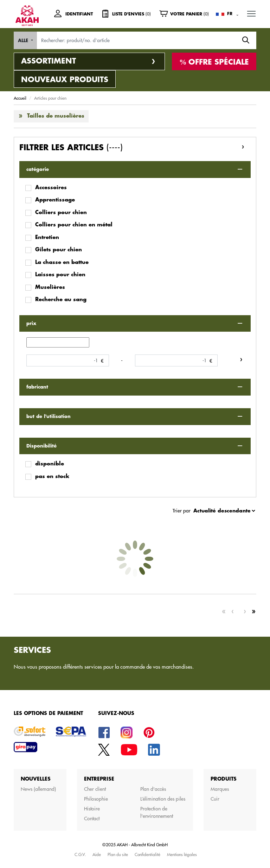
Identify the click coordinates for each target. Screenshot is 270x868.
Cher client (95, 789)
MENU (252, 12)
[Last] (254, 612)
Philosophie (96, 799)
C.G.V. (80, 854)
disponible (50, 464)
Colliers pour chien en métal (74, 225)
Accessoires (51, 188)
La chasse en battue (62, 262)
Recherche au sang (61, 300)
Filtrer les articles (71, 147)
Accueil (20, 98)
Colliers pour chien (61, 213)
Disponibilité (41, 446)
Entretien (47, 237)
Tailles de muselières (56, 116)
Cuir (215, 799)
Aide (97, 854)
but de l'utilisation (49, 416)
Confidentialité (147, 854)
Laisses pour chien (60, 275)
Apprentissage (55, 200)
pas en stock (52, 476)
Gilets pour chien (59, 250)
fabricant (37, 387)
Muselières (50, 287)
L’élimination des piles (163, 799)
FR (230, 14)
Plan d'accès (153, 789)
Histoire (92, 809)
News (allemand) (38, 789)
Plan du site (118, 854)
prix (31, 323)
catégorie (38, 169)
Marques (220, 789)
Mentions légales (182, 854)
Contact (92, 819)
